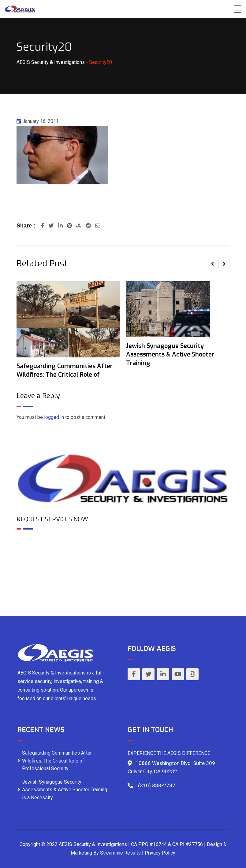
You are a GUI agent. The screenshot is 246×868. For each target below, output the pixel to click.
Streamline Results (120, 853)
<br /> (123, 561)
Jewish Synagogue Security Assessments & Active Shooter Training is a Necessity (65, 790)
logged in (54, 417)
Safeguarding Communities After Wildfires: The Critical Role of (65, 370)
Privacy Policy (160, 853)
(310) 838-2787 (157, 785)
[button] (212, 264)
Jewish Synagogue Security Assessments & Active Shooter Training (170, 355)
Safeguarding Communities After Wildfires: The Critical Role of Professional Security (57, 761)
